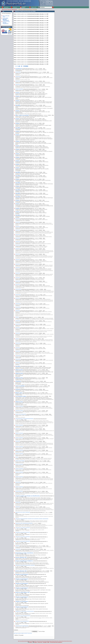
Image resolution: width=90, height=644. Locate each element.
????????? (18, 72)
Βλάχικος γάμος (19, 393)
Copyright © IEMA (46, 642)
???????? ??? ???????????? (22, 621)
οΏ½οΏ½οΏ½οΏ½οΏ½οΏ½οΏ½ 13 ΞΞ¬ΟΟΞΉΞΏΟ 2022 (33, 502)
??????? (17, 546)
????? (17, 457)
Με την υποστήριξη (6, 27)
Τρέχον (6, 19)
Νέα (3, 11)
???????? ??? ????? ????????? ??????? (25, 565)
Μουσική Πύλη (6, 7)
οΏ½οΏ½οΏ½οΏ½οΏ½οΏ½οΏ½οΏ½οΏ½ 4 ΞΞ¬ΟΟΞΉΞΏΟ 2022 (35, 72)
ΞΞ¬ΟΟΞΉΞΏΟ (20, 520)
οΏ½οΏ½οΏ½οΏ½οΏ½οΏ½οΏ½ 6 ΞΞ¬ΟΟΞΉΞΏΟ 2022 (32, 93)
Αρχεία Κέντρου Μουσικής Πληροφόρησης (9, 10)
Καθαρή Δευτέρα (19, 370)
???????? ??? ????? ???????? (23, 512)
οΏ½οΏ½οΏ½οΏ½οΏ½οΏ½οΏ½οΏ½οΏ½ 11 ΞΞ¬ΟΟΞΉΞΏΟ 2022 (34, 546)
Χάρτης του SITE (34, 7)
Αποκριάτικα (18, 381)
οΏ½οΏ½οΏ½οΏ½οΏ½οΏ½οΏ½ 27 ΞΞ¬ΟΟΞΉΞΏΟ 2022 (41, 626)
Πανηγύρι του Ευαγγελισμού (22, 574)
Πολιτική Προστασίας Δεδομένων (56, 642)
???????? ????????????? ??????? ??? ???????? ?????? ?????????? (32, 519)
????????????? (19, 491)
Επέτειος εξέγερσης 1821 (21, 557)
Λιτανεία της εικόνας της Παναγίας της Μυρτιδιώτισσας (28, 496)
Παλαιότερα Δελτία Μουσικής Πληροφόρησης (6, 23)
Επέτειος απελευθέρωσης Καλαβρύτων (24, 561)
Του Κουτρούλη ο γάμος (21, 396)
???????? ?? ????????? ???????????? (25, 611)
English (35, 642)
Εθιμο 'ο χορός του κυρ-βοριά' (22, 115)
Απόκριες (17, 93)
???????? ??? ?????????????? (23, 616)
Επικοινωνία (15, 7)
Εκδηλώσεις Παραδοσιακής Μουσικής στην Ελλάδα (28, 10)
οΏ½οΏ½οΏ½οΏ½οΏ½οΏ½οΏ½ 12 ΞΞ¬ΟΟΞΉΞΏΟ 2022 (33, 549)
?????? (17, 317)
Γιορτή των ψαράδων (20, 386)
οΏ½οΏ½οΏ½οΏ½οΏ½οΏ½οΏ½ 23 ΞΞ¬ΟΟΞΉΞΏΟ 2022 (40, 571)
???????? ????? (19, 411)
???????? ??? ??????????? (22, 626)
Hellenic (30, 642)
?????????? (18, 289)
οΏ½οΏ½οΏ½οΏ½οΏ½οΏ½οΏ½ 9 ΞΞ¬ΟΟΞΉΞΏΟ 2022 (35, 491)
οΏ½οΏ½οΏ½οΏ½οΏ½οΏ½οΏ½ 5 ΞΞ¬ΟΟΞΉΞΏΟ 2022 (33, 81)
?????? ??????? (19, 89)
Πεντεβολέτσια (19, 69)
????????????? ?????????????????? (24, 419)
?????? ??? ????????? (21, 414)
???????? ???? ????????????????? (24, 523)
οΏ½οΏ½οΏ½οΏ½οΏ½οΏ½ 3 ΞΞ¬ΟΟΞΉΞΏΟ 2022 (34, 69)
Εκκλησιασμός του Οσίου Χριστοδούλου (24, 553)
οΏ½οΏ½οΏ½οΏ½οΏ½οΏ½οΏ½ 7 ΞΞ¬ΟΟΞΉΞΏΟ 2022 (33, 366)
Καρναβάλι (18, 105)
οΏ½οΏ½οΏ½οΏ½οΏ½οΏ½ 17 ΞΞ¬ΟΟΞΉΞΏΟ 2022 (39, 557)
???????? (18, 81)
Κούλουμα (18, 389)
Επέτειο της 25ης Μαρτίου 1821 (23, 592)
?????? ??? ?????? (20, 461)
